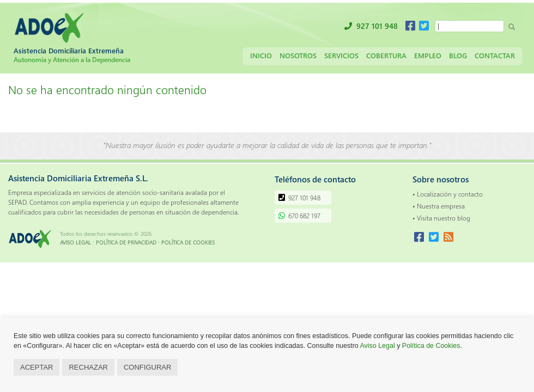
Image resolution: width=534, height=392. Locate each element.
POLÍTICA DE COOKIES (188, 242)
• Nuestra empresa (439, 206)
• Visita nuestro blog (441, 218)
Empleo (428, 55)
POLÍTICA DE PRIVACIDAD (126, 242)
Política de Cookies (431, 346)
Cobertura (386, 55)
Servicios (341, 55)
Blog (458, 55)
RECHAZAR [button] (88, 367)
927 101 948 (377, 26)
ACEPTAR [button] (37, 367)
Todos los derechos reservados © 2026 (106, 234)
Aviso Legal (378, 346)
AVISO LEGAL (75, 242)
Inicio (261, 55)
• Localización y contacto (448, 194)
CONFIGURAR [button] (147, 367)
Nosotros (298, 55)
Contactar (495, 55)
